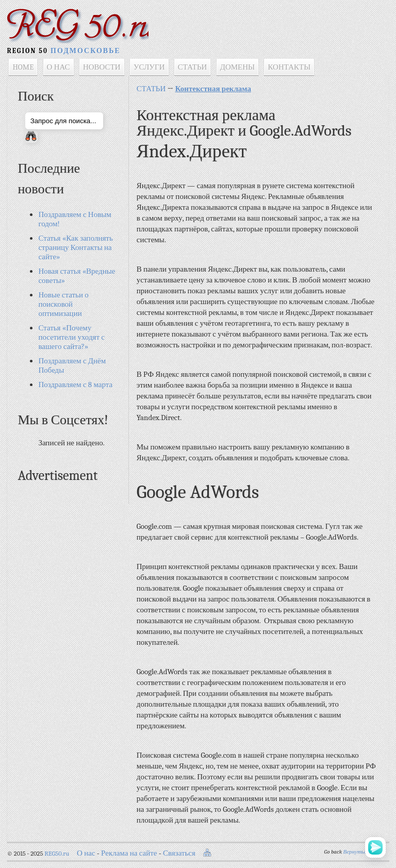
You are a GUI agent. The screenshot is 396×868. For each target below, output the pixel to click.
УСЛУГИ (150, 69)
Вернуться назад (363, 854)
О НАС (59, 69)
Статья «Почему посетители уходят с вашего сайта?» (72, 339)
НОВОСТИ (102, 69)
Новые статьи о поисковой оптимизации (64, 306)
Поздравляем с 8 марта (76, 387)
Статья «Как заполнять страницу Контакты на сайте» (76, 249)
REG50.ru (57, 856)
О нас (86, 855)
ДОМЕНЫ (237, 69)
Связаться (180, 855)
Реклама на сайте (129, 855)
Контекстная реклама (213, 91)
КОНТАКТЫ (290, 69)
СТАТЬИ (193, 69)
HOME (23, 69)
